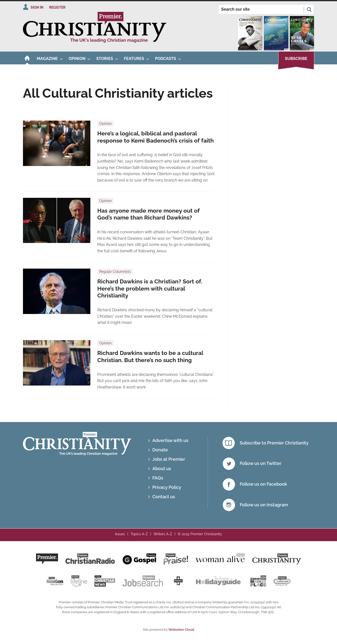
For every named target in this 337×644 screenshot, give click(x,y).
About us (162, 469)
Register (57, 7)
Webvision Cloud (181, 630)
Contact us (164, 497)
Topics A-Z (139, 534)
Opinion (105, 124)
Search (309, 9)
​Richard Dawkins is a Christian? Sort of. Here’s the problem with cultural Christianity (150, 289)
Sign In (37, 7)
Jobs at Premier (169, 459)
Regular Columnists (115, 272)
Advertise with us (170, 440)
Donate (160, 450)
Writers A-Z (163, 534)
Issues (120, 534)
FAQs (158, 478)
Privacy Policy (167, 487)
